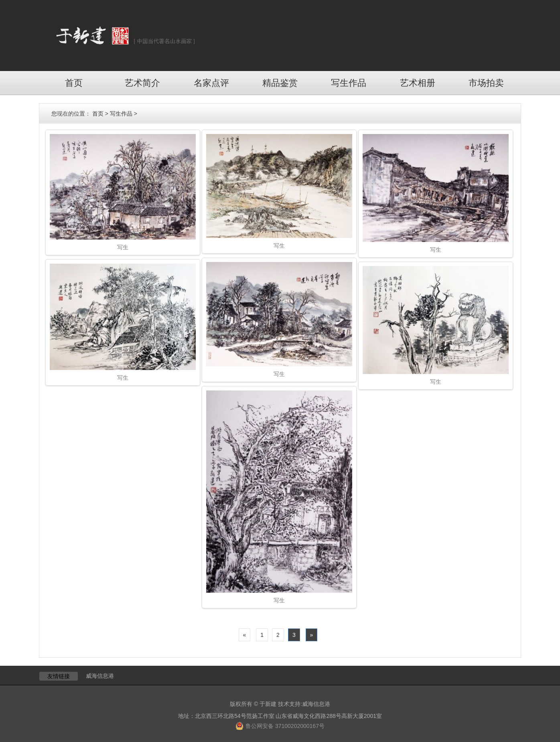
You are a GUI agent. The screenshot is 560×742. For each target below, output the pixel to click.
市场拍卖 (486, 83)
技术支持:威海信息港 (304, 704)
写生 (123, 247)
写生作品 (349, 83)
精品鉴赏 (280, 83)
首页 (74, 83)
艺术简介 (142, 83)
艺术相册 (418, 83)
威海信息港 (100, 676)
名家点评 (211, 83)
